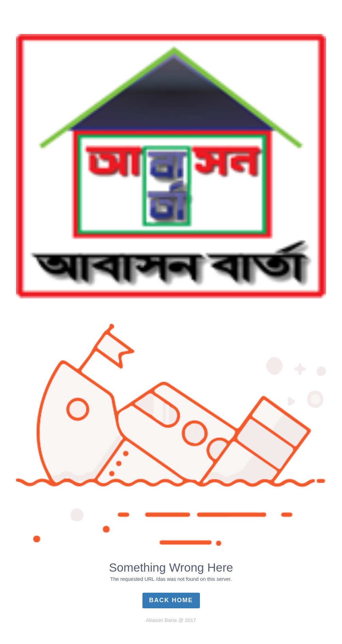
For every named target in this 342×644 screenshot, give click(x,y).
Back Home (171, 600)
